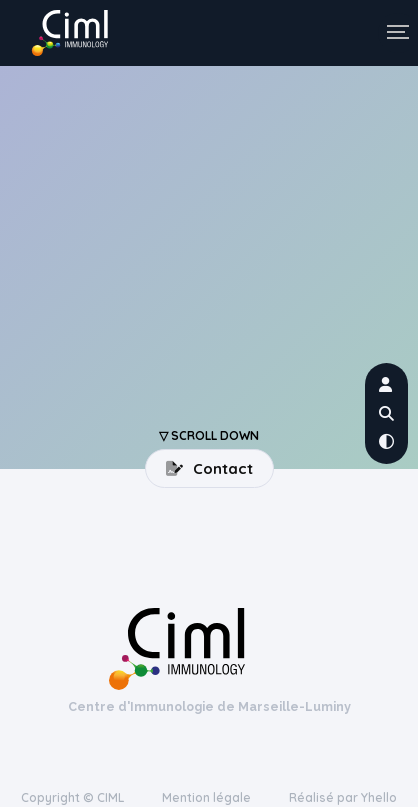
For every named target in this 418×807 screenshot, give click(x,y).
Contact (209, 468)
